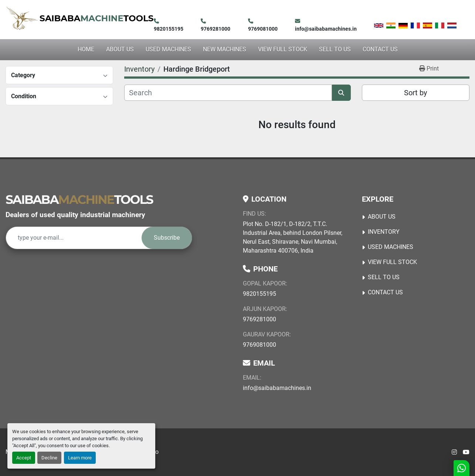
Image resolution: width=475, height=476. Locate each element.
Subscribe (167, 238)
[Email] (74, 238)
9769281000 (216, 29)
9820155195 (169, 29)
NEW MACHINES (225, 49)
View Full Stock (283, 49)
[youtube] (466, 452)
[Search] (228, 93)
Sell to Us (335, 49)
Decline (49, 458)
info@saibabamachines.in (326, 29)
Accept (24, 458)
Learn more (80, 458)
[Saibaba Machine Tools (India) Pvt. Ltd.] (79, 199)
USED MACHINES (168, 49)
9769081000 (263, 29)
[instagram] (454, 452)
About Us (120, 49)
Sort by (415, 93)
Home (86, 49)
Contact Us (380, 49)
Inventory (384, 232)
